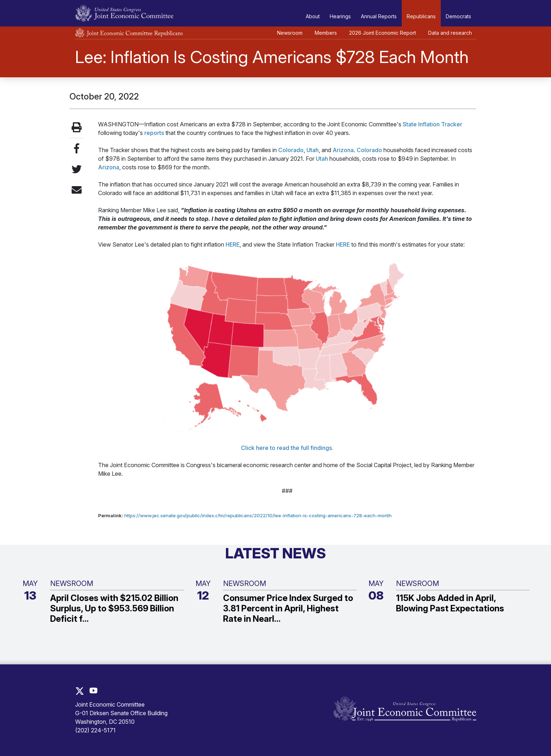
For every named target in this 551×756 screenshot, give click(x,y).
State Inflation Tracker (432, 124)
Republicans (421, 16)
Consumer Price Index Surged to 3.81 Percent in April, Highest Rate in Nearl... (288, 609)
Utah (313, 150)
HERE (233, 244)
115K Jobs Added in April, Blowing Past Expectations (450, 603)
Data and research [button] (450, 33)
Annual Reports (379, 16)
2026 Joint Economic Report (383, 33)
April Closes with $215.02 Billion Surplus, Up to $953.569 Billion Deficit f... (114, 609)
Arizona (343, 150)
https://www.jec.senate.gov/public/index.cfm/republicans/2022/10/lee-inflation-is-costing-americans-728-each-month (258, 515)
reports (154, 133)
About (313, 16)
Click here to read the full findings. (287, 448)
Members (326, 33)
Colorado (291, 150)
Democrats (458, 16)
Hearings (340, 16)
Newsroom (290, 33)
